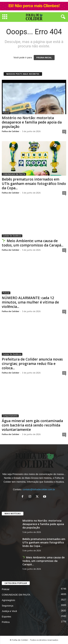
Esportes (6, 617)
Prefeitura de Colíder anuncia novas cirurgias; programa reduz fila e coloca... (32, 364)
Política (6, 622)
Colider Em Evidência (12, 236)
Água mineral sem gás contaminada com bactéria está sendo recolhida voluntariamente (32, 425)
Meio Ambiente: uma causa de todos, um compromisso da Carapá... (33, 243)
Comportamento (10, 416)
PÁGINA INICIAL (44, 58)
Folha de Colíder (11, 131)
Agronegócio (8, 600)
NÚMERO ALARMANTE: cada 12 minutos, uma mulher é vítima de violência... (30, 302)
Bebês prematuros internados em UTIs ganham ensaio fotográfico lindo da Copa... (34, 184)
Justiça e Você (9, 611)
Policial (6, 113)
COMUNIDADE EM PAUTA (14, 174)
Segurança (8, 606)
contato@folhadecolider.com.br (39, 489)
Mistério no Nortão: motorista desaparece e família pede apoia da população (32, 122)
